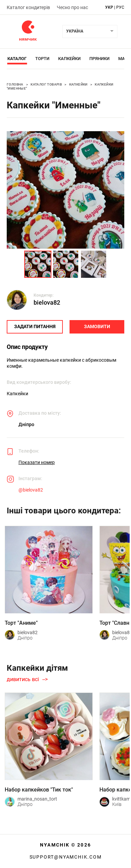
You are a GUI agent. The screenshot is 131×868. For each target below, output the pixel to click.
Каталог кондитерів (28, 7)
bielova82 (47, 302)
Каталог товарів (46, 84)
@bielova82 (31, 490)
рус (120, 7)
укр (109, 7)
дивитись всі (23, 679)
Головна (15, 84)
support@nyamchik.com (66, 857)
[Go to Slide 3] (94, 264)
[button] (65, 190)
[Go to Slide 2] (66, 264)
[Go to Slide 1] (38, 264)
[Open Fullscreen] (118, 242)
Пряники (99, 59)
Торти (42, 59)
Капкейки (69, 59)
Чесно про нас (72, 7)
